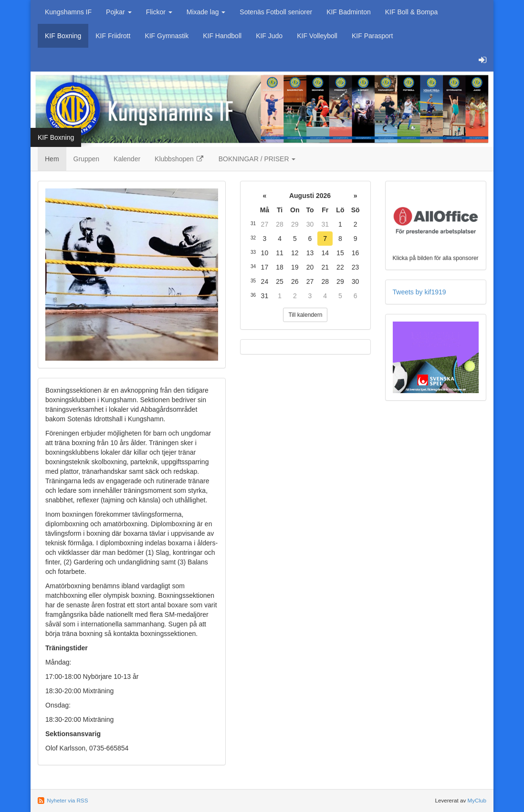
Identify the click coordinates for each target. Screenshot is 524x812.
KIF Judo (269, 36)
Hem (52, 159)
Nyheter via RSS (67, 800)
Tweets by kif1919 (419, 292)
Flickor (159, 12)
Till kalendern (305, 315)
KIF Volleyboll (317, 36)
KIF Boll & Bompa (412, 12)
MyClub (477, 800)
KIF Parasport (372, 36)
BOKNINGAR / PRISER (257, 159)
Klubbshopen (179, 159)
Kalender (127, 159)
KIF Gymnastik (167, 36)
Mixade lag (206, 12)
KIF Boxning (63, 36)
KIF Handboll (222, 36)
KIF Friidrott (113, 36)
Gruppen (86, 159)
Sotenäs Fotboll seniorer (276, 12)
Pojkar (119, 12)
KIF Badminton (349, 12)
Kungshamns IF (68, 12)
